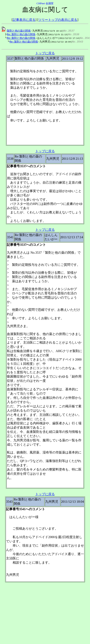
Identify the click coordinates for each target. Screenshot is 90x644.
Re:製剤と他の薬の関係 (20, 34)
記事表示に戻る (24, 20)
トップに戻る (45, 54)
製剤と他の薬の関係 (19, 31)
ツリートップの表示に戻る (58, 20)
